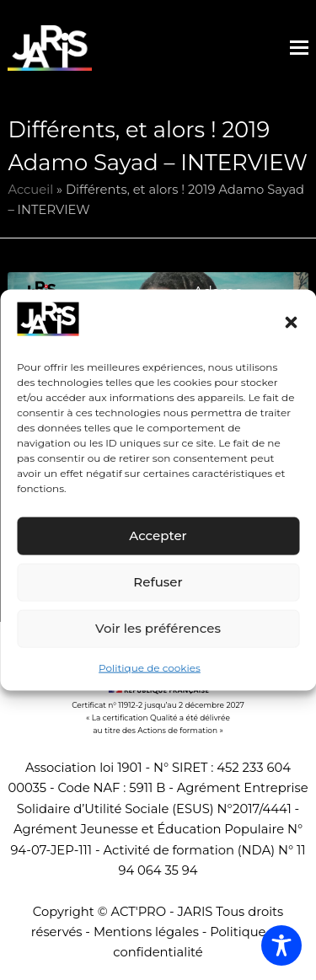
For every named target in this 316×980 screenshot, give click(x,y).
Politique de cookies (150, 668)
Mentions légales (146, 932)
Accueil (30, 190)
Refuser (158, 582)
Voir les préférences (158, 628)
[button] (291, 322)
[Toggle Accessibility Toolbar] (281, 945)
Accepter (158, 536)
